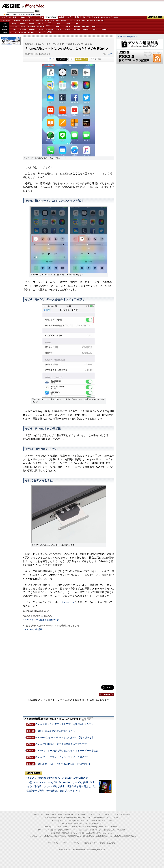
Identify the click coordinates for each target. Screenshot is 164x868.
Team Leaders (83, 830)
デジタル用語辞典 (78, 833)
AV (84, 17)
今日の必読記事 (55, 833)
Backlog (77, 29)
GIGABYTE (41, 27)
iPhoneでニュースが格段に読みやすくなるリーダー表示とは (67, 751)
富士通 (14, 24)
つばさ (110, 54)
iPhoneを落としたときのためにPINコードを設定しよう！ (65, 764)
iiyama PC (78, 818)
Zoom (104, 29)
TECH (31, 17)
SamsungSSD (48, 26)
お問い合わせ (99, 843)
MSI (59, 24)
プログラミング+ (74, 20)
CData (68, 29)
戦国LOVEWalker (130, 836)
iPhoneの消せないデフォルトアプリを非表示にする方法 (65, 724)
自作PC (78, 17)
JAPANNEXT (32, 32)
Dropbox (59, 29)
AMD (23, 26)
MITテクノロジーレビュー (105, 833)
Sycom (41, 24)
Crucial (68, 26)
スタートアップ (106, 17)
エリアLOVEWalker (46, 836)
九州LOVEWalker (102, 836)
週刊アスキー (49, 20)
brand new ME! (97, 824)
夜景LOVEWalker (89, 836)
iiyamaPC (32, 24)
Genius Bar (69, 602)
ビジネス (22, 17)
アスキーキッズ (6, 20)
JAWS (14, 29)
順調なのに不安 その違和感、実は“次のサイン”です (55, 791)
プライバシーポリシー (72, 843)
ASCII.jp (11, 6)
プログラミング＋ (96, 830)
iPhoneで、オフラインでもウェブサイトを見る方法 (62, 757)
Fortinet (86, 29)
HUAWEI (77, 26)
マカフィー (14, 32)
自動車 (62, 17)
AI (10, 17)
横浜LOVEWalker (60, 836)
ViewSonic (86, 26)
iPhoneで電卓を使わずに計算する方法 (55, 731)
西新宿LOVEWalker (74, 836)
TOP (35, 814)
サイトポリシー (54, 843)
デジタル (40, 17)
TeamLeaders (61, 20)
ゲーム (116, 17)
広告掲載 (111, 843)
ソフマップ (41, 32)
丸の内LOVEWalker (116, 836)
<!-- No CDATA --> (69, 657)
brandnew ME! (50, 32)
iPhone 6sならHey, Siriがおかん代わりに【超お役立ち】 (65, 737)
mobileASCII (90, 833)
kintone (32, 29)
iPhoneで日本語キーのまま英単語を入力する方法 (61, 744)
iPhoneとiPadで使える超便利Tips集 (42, 620)
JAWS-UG (63, 821)
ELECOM (14, 26)
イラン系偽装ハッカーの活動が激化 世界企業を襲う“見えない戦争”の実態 (66, 786)
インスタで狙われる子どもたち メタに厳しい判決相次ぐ (58, 778)
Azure (41, 29)
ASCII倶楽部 (155, 17)
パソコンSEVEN (50, 23)
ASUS (68, 24)
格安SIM (17, 20)
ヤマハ (95, 29)
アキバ (90, 17)
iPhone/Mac (33, 6)
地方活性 (90, 20)
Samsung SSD (49, 827)
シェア (52, 58)
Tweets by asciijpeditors (127, 37)
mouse (23, 24)
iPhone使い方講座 (33, 629)
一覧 (71, 59)
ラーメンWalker (33, 836)
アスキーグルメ (38, 20)
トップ (4, 17)
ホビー (70, 17)
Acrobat (23, 29)
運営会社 (88, 843)
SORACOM (73, 827)
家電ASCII (27, 20)
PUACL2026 (98, 20)
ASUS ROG (32, 26)
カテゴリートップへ (105, 694)
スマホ (97, 17)
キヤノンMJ (23, 32)
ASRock (59, 26)
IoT (15, 17)
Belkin (95, 26)
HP (77, 24)
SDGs (83, 20)
